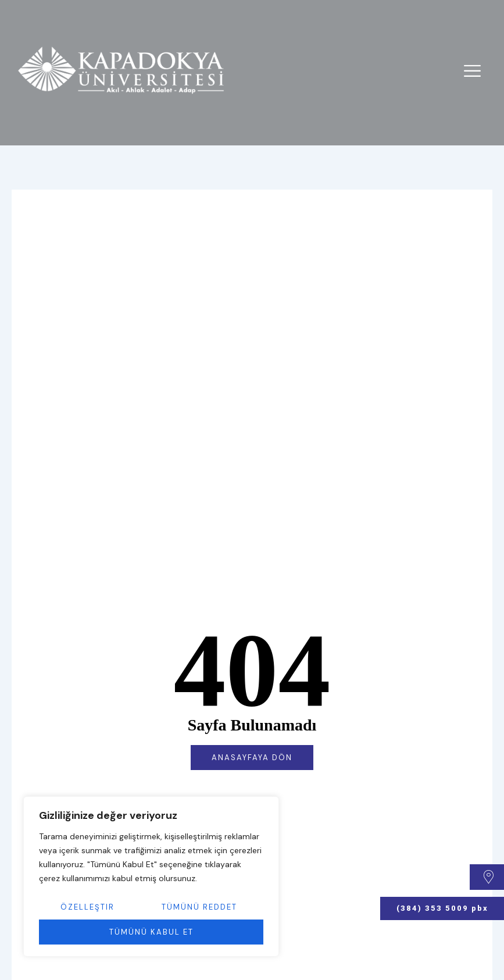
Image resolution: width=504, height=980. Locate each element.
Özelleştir (87, 907)
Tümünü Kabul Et (151, 932)
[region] (151, 876)
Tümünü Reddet (199, 907)
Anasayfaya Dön (252, 758)
